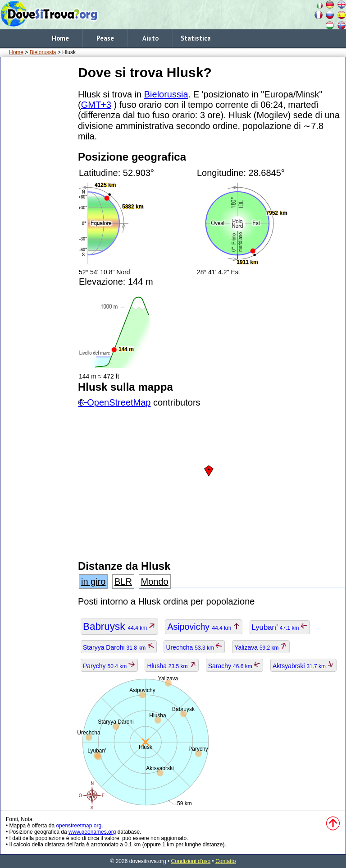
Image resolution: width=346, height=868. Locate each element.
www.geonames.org (92, 832)
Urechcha (194, 647)
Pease (105, 38)
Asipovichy (203, 627)
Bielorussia (43, 52)
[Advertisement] (37, 198)
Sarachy (234, 666)
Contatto (225, 861)
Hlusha (172, 666)
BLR (123, 582)
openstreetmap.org (79, 826)
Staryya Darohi (119, 647)
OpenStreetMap (119, 402)
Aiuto (150, 38)
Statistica (196, 38)
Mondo (155, 582)
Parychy (109, 666)
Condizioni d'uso (191, 861)
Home (60, 38)
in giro (93, 582)
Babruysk (119, 626)
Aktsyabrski (304, 666)
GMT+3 (96, 105)
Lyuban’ (280, 627)
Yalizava (261, 647)
